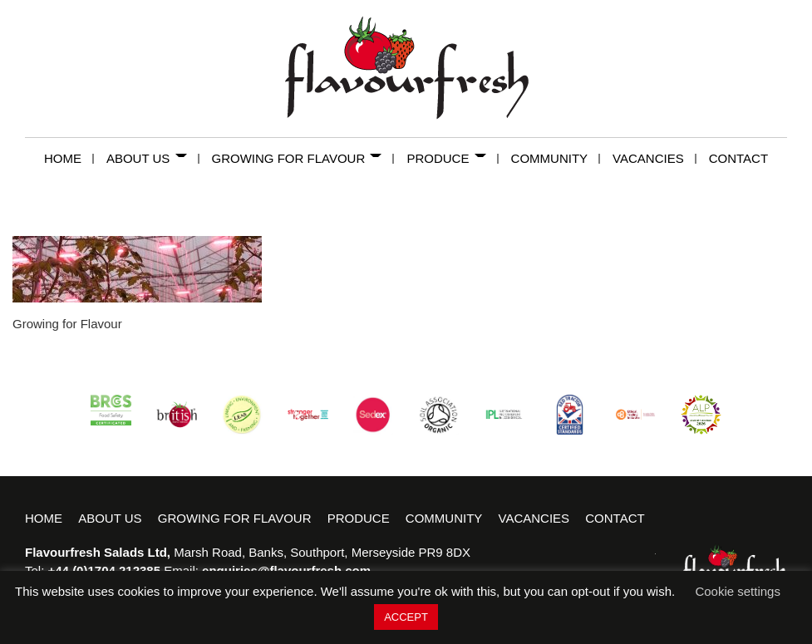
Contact (738, 158)
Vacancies (655, 158)
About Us (153, 158)
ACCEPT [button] (406, 617)
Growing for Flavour (303, 158)
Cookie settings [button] (738, 591)
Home (69, 158)
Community (556, 158)
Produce (452, 158)
